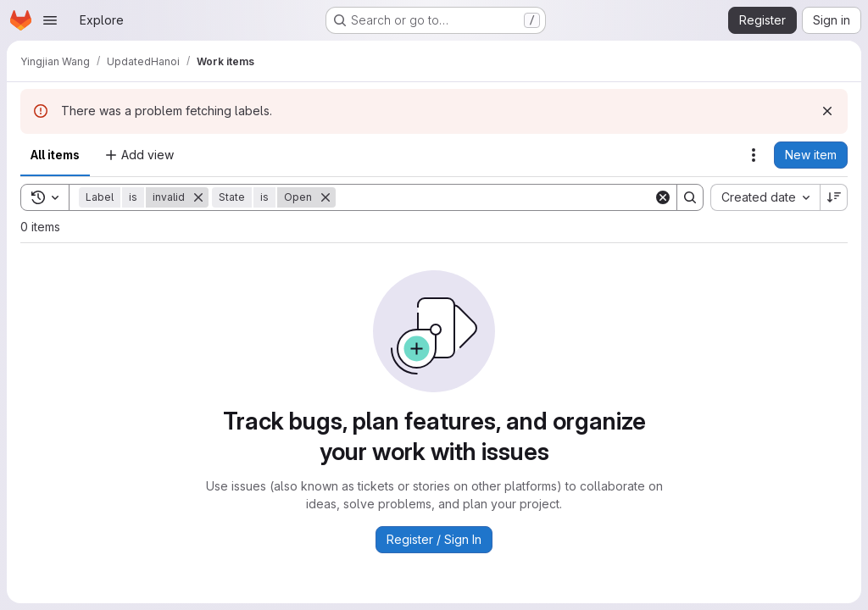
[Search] (495, 197)
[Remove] (198, 197)
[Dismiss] (827, 111)
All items (55, 155)
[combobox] (765, 197)
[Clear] (663, 197)
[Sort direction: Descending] (834, 197)
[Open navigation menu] (50, 20)
